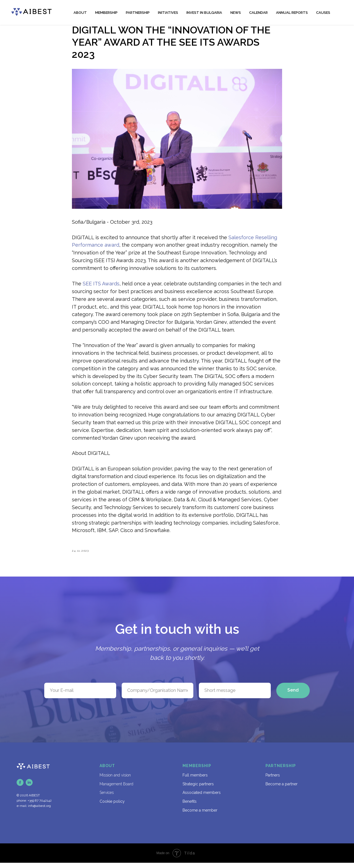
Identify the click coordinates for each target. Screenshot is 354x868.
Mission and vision (115, 780)
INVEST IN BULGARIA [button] (204, 13)
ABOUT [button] (80, 13)
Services (107, 798)
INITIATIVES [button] (168, 13)
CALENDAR (258, 13)
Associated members (202, 798)
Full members (195, 780)
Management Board (116, 789)
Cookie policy (112, 806)
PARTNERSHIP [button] (138, 13)
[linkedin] (29, 788)
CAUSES (323, 13)
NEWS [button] (236, 13)
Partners (273, 780)
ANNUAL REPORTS (292, 13)
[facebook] (20, 788)
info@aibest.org (39, 811)
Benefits (190, 806)
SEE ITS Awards (101, 286)
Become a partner (282, 789)
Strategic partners (198, 789)
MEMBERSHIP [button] (106, 13)
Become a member (200, 815)
